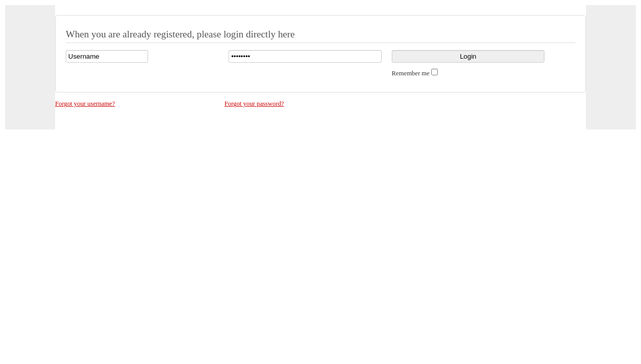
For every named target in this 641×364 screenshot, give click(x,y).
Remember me (411, 73)
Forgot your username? (85, 104)
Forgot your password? (254, 104)
